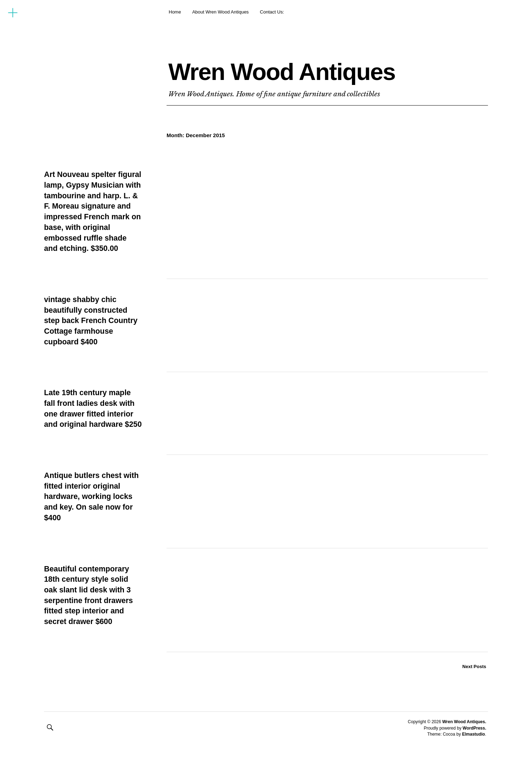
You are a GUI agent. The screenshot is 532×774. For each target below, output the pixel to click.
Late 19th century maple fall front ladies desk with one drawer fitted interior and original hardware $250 (91, 424)
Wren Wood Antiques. (464, 743)
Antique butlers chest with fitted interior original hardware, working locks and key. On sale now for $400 (92, 517)
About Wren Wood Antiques (220, 12)
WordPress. (474, 749)
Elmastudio (474, 755)
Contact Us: (272, 12)
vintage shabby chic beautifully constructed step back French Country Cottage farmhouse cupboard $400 (92, 331)
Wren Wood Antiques (308, 70)
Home (175, 12)
